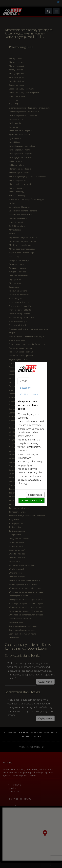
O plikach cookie (29, 395)
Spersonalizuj (35, 495)
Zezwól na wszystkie (31, 501)
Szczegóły (25, 388)
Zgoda (24, 381)
